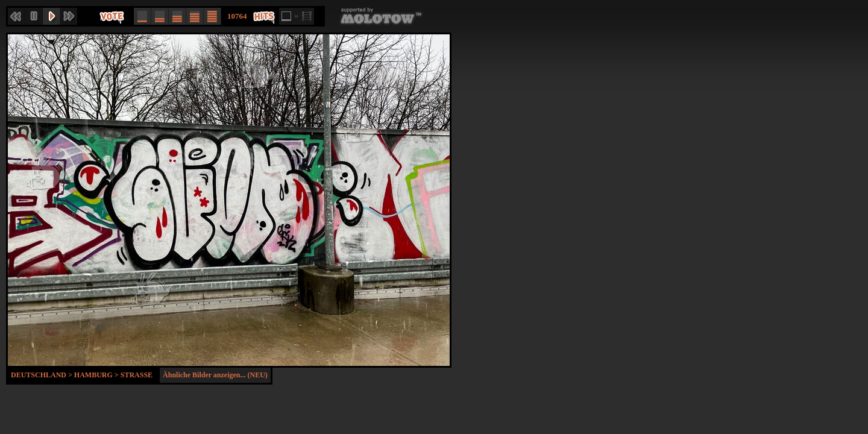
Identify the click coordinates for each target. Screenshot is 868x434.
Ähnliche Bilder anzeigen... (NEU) (215, 375)
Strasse (137, 375)
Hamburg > (97, 375)
